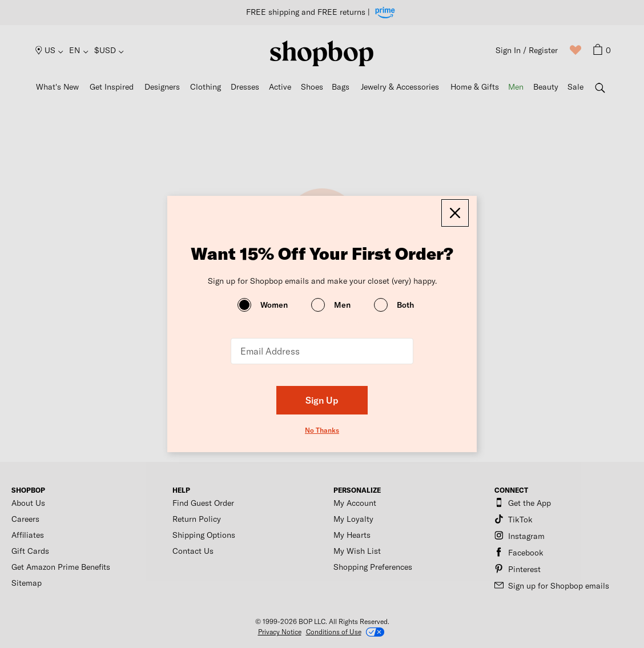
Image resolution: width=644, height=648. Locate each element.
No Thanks (322, 430)
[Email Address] (322, 351)
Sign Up (322, 400)
